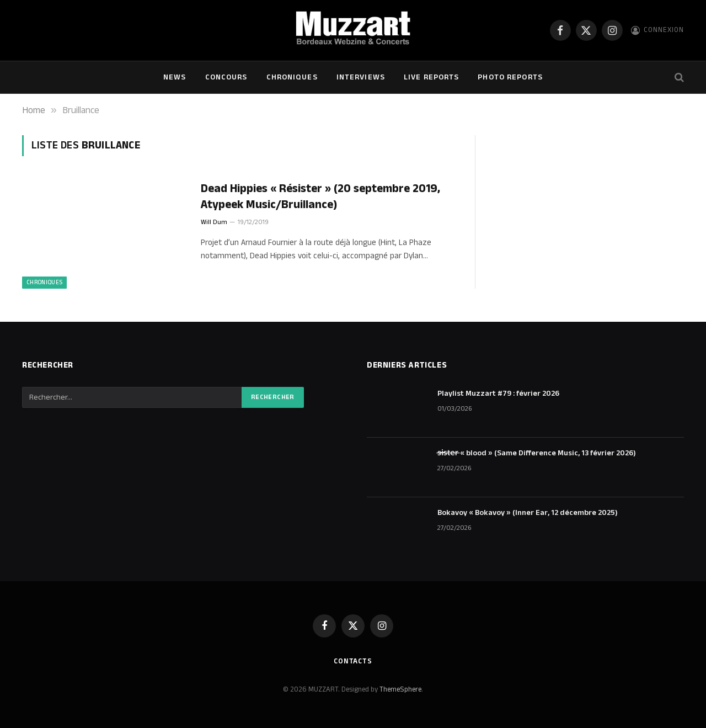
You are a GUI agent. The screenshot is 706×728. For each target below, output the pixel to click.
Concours (226, 77)
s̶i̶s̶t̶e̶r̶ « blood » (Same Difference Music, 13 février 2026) (537, 453)
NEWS (175, 77)
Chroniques (292, 77)
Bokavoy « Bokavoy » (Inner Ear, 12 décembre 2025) (528, 513)
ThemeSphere (400, 689)
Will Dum (214, 222)
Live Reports (431, 77)
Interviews (361, 77)
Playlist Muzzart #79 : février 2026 (498, 394)
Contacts (353, 661)
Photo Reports (510, 77)
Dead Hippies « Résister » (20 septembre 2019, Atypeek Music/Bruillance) (320, 197)
